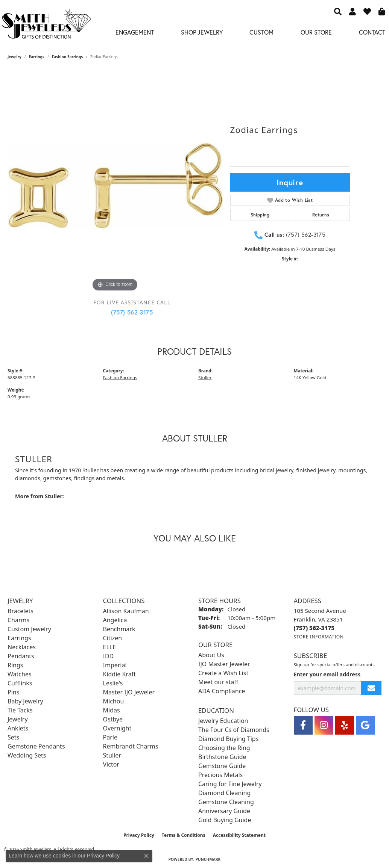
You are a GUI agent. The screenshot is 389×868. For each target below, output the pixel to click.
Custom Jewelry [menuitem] (29, 629)
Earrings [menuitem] (19, 638)
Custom (261, 32)
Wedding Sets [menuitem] (27, 755)
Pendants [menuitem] (21, 656)
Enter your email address (327, 674)
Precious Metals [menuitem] (220, 775)
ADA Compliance (222, 691)
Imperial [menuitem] (115, 665)
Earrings (37, 57)
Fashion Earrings (68, 57)
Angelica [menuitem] (115, 620)
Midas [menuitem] (112, 710)
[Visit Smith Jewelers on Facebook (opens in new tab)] (303, 725)
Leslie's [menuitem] (113, 683)
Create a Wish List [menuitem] (223, 673)
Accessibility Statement (239, 835)
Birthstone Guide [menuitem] (222, 757)
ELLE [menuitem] (110, 647)
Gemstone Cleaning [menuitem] (226, 802)
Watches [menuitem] (20, 674)
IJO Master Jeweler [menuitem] (224, 664)
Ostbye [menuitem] (113, 719)
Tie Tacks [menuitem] (20, 710)
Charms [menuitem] (18, 620)
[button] (338, 11)
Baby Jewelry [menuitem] (25, 701)
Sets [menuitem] (13, 737)
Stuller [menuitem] (112, 755)
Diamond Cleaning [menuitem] (224, 793)
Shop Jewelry (202, 32)
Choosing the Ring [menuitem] (224, 748)
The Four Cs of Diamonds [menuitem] (234, 730)
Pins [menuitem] (13, 692)
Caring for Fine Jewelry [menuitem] (230, 784)
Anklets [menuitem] (18, 728)
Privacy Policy (139, 835)
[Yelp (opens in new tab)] (345, 725)
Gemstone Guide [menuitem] (222, 766)
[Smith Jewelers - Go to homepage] (46, 26)
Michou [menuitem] (114, 701)
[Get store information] (319, 637)
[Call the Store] (314, 628)
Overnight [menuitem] (117, 728)
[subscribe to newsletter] (371, 688)
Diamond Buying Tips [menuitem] (228, 739)
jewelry (14, 57)
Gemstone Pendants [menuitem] (36, 746)
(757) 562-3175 (132, 312)
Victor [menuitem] (111, 764)
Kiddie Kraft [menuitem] (119, 674)
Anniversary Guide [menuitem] (224, 811)
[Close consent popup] (146, 856)
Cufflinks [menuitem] (20, 683)
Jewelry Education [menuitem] (223, 721)
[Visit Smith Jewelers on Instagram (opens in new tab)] (324, 725)
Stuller (205, 377)
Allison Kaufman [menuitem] (126, 611)
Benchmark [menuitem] (119, 629)
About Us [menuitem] (211, 655)
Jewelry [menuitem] (18, 719)
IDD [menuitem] (109, 656)
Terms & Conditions (184, 835)
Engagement (135, 32)
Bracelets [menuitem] (21, 611)
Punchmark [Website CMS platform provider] (208, 859)
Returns (321, 215)
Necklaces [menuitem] (22, 647)
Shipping (260, 215)
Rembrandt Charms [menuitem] (131, 746)
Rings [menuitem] (15, 665)
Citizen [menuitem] (113, 638)
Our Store (316, 32)
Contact (372, 32)
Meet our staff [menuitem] (218, 682)
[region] (115, 186)
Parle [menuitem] (110, 737)
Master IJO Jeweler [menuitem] (129, 692)
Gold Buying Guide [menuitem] (225, 820)
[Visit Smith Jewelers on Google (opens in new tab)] (365, 725)
